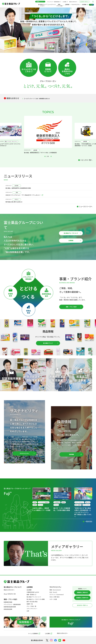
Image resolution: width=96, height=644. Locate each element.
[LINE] (60, 640)
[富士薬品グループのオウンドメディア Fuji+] (71, 622)
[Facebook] (55, 640)
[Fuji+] (91, 5)
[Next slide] (87, 129)
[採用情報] (25, 622)
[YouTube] (64, 640)
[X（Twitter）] (47, 640)
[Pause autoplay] (51, 157)
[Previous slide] (9, 129)
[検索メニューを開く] (93, 2)
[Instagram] (51, 640)
